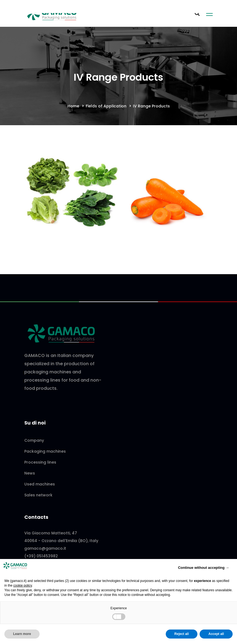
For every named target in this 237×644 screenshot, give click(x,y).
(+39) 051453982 (41, 556)
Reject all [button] (182, 634)
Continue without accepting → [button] (204, 568)
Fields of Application (106, 106)
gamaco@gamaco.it (45, 548)
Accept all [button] (216, 634)
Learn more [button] (22, 634)
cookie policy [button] (23, 586)
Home (73, 106)
